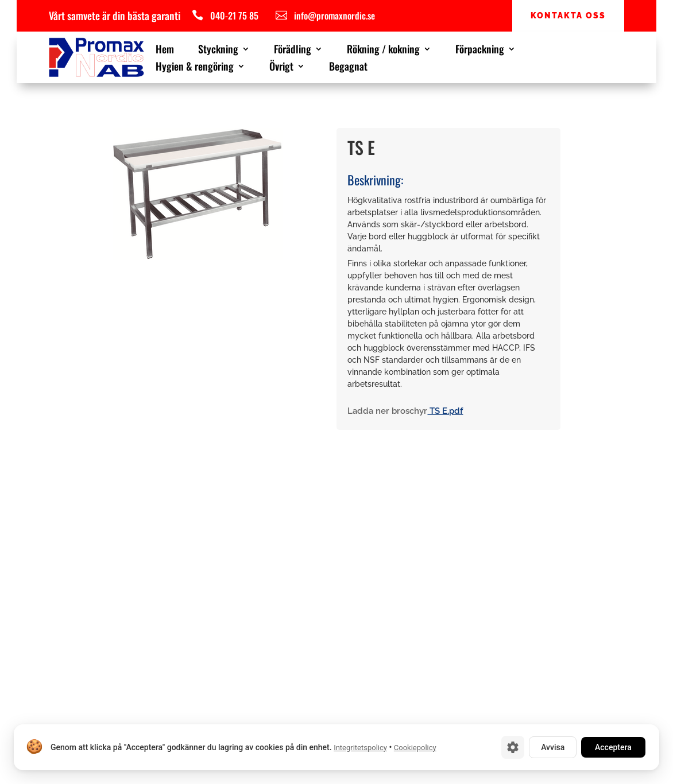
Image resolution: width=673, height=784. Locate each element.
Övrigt (281, 68)
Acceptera (613, 747)
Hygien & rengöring (195, 68)
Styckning (218, 51)
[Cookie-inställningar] (513, 747)
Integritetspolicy (360, 748)
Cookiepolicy (415, 748)
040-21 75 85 (234, 15)
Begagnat (348, 68)
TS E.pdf (445, 411)
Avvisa (553, 747)
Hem (165, 51)
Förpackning (480, 51)
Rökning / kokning (383, 51)
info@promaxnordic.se (334, 15)
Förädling (293, 51)
